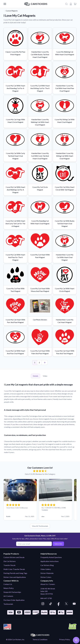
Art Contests (8, 596)
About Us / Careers (48, 584)
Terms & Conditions (40, 639)
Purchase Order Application (14, 600)
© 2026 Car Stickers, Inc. (15, 639)
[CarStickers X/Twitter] (66, 604)
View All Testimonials (40, 526)
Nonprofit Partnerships (12, 592)
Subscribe (58, 544)
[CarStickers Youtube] (74, 604)
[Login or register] (71, 4)
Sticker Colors (46, 577)
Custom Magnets (12, 11)
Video (45, 376)
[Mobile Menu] (5, 4)
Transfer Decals (9, 565)
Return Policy (9, 588)
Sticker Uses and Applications (15, 577)
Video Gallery (46, 569)
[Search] (66, 4)
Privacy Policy (65, 639)
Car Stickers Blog (47, 565)
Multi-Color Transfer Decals (14, 569)
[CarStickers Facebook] (58, 604)
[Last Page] (45, 363)
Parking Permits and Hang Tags (15, 573)
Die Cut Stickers (10, 561)
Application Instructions (50, 561)
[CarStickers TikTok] (51, 604)
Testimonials (8, 604)
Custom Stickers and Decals (14, 557)
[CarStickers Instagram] (43, 604)
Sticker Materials (47, 573)
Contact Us (8, 584)
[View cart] (75, 4)
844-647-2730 (46, 598)
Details (36, 376)
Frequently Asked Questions (51, 557)
